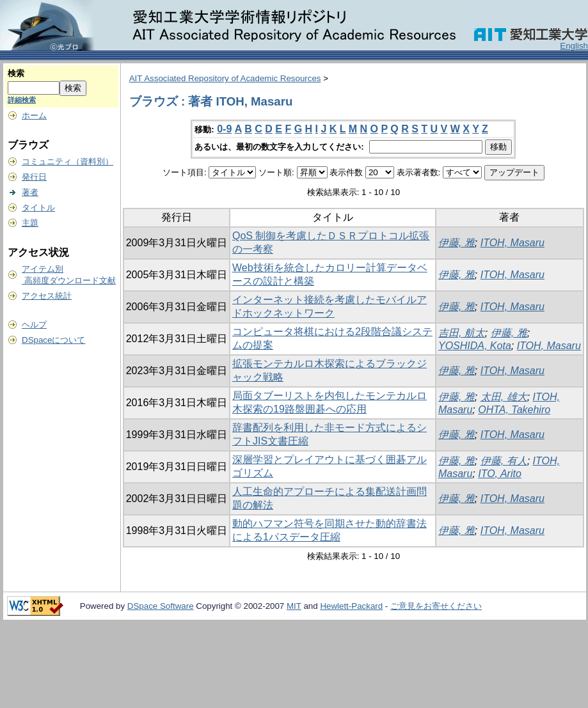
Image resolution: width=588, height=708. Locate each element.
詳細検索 (22, 100)
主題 (30, 223)
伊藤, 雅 (457, 243)
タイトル (38, 208)
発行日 (34, 177)
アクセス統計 (47, 296)
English (574, 46)
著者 (30, 192)
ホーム (34, 115)
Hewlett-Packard (351, 606)
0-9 (224, 129)
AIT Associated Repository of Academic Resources (225, 78)
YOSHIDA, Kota (475, 346)
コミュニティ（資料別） (68, 161)
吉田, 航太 (462, 333)
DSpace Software (161, 606)
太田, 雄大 (504, 397)
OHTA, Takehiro (514, 410)
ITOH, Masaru (513, 243)
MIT (294, 606)
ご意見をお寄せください (436, 606)
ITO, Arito (500, 474)
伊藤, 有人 (504, 461)
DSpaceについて (53, 340)
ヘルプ (34, 325)
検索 (16, 73)
